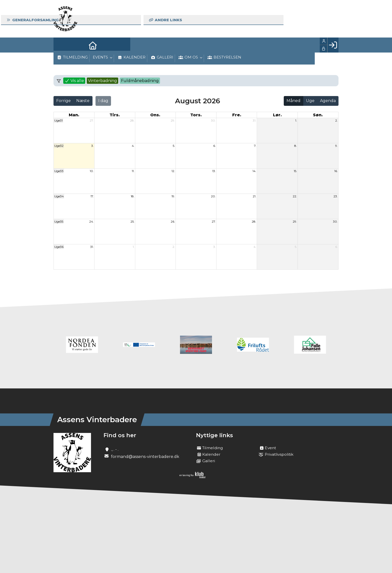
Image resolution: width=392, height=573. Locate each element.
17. (92, 196)
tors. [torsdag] (196, 115)
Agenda (328, 101)
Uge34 (59, 196)
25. (132, 221)
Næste (83, 101)
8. (296, 146)
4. (133, 146)
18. (133, 196)
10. (92, 171)
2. (336, 120)
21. (254, 196)
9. (336, 146)
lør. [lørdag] (277, 115)
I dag (103, 101)
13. (214, 171)
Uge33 (59, 171)
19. (173, 196)
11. (133, 171)
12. (173, 171)
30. (213, 120)
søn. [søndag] (318, 115)
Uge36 (59, 247)
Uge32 (59, 146)
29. (173, 120)
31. (254, 120)
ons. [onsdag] (155, 115)
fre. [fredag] (237, 115)
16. (336, 171)
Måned (293, 101)
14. (254, 171)
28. (132, 120)
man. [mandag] (74, 115)
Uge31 (58, 120)
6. (214, 146)
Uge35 (59, 221)
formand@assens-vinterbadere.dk (145, 457)
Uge (310, 101)
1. (296, 120)
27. (92, 120)
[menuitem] (61, 45)
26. (173, 221)
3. (92, 146)
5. (174, 146)
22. (295, 196)
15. (295, 171)
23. (336, 196)
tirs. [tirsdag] (115, 115)
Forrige (63, 101)
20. (213, 196)
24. (91, 221)
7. (255, 146)
